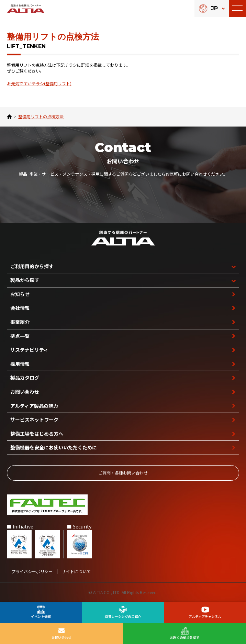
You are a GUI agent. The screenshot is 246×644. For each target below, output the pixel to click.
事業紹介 (20, 322)
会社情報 (20, 308)
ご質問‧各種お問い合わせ (123, 473)
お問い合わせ (25, 392)
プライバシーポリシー (32, 571)
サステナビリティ (29, 350)
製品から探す (25, 280)
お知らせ (20, 294)
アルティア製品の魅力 (34, 406)
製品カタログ (25, 378)
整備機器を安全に (54, 447)
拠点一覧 (20, 336)
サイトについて (76, 571)
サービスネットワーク (34, 419)
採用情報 (20, 364)
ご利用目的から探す (32, 266)
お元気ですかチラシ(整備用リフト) (39, 83)
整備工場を (37, 434)
